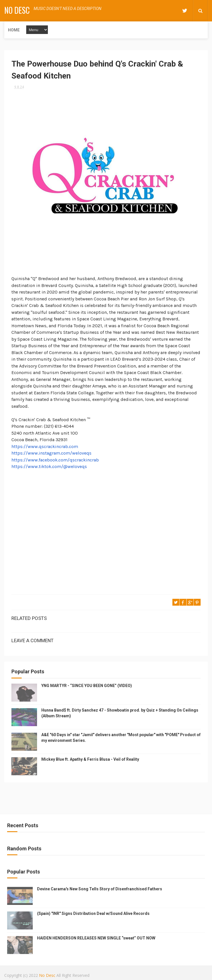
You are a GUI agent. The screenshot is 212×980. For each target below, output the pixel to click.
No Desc (17, 10)
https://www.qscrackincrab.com (45, 446)
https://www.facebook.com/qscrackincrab (55, 460)
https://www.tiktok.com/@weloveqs (49, 466)
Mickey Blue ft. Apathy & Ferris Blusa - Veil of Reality (90, 759)
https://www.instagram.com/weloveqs (51, 453)
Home (14, 30)
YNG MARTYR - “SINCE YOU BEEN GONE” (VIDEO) (87, 686)
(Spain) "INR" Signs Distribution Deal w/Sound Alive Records (93, 913)
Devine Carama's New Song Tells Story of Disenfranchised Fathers (100, 889)
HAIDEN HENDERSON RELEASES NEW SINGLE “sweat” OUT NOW (96, 938)
